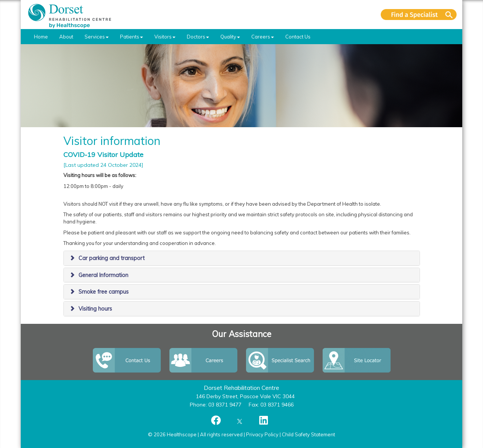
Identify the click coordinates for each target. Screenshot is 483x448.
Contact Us (298, 37)
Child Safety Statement (308, 434)
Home (41, 37)
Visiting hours (95, 309)
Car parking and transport (112, 258)
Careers (263, 37)
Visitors (165, 37)
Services (97, 37)
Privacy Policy (262, 434)
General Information (103, 275)
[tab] (242, 258)
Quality (230, 37)
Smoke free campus (104, 292)
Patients (132, 37)
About (66, 37)
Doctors (198, 37)
